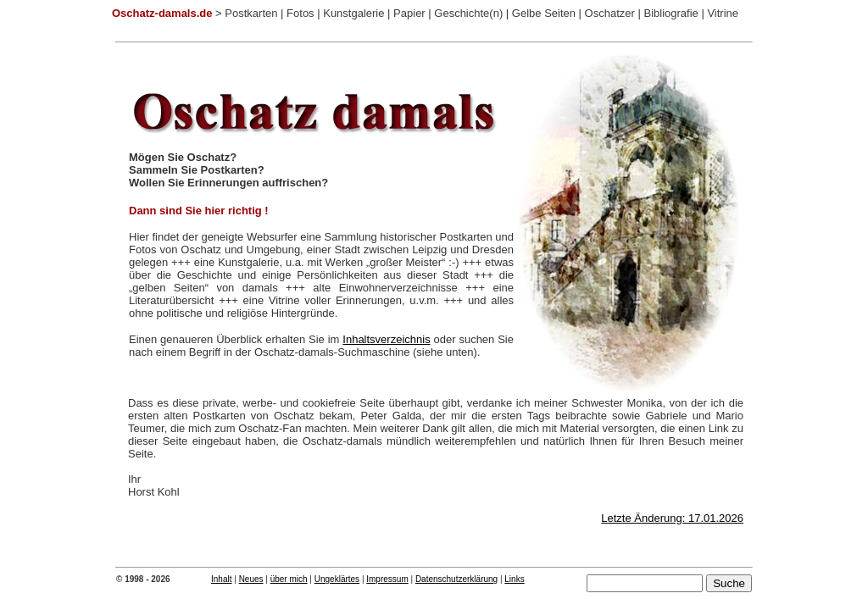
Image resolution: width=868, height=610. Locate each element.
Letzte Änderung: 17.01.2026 (672, 518)
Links (514, 579)
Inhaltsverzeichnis (386, 339)
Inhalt (221, 579)
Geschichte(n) (468, 13)
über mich (289, 579)
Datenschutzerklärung (456, 579)
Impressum (387, 579)
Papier (409, 13)
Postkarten (251, 13)
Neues (251, 579)
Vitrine (723, 13)
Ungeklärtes (337, 579)
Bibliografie (670, 13)
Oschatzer (610, 13)
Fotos (300, 13)
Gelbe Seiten (544, 13)
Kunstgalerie (353, 13)
